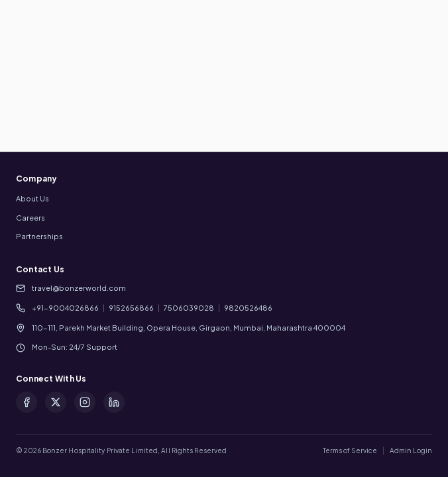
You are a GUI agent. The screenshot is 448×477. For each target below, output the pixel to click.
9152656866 (131, 308)
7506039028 (189, 308)
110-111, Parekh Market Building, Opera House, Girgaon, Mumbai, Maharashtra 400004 (189, 328)
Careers (30, 218)
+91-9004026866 (65, 308)
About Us (32, 198)
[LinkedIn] (114, 402)
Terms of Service (350, 450)
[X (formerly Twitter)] (56, 402)
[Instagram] (85, 402)
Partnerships (39, 236)
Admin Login (411, 450)
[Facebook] (27, 402)
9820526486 (248, 308)
